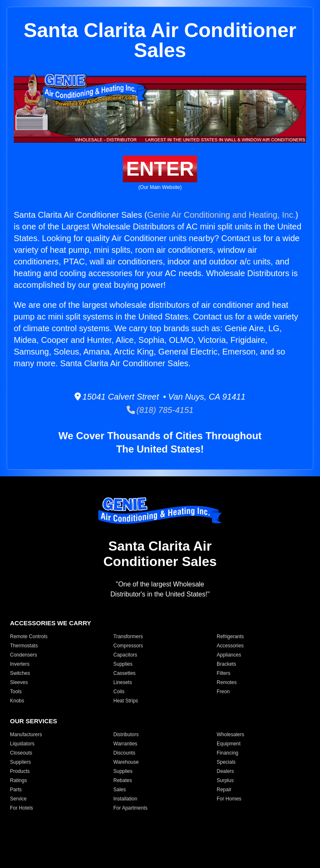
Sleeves (19, 682)
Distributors (126, 735)
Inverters (20, 664)
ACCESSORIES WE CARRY (50, 623)
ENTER (160, 169)
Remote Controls (29, 637)
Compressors (128, 646)
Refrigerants (230, 637)
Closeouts (21, 753)
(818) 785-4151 (160, 410)
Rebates (123, 780)
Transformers (128, 637)
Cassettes (124, 673)
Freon (223, 692)
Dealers (225, 771)
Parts (16, 790)
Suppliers (20, 762)
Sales (120, 790)
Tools (16, 692)
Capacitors (125, 655)
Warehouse (126, 762)
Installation (125, 799)
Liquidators (22, 744)
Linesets (123, 682)
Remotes (227, 682)
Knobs (17, 701)
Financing (227, 753)
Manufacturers (26, 735)
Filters (224, 673)
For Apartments (130, 808)
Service (18, 799)
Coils (119, 692)
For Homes (229, 799)
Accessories (230, 646)
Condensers (24, 655)
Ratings (19, 780)
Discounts (124, 753)
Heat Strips (126, 701)
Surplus (225, 780)
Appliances (229, 655)
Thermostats (24, 646)
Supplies (123, 664)
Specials (226, 762)
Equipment (229, 744)
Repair (224, 790)
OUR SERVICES (34, 721)
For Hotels (21, 808)
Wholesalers (230, 735)
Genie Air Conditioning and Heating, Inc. (221, 215)
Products (20, 771)
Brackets (226, 664)
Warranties (125, 744)
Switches (20, 673)
